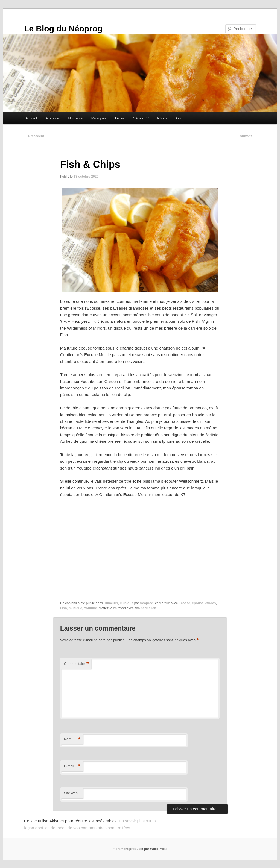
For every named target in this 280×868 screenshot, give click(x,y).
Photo (162, 118)
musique (126, 603)
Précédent (34, 136)
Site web (71, 793)
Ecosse (184, 603)
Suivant (248, 136)
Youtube (90, 608)
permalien (148, 608)
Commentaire (76, 664)
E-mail (72, 766)
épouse (198, 603)
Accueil (31, 118)
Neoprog (146, 603)
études (211, 603)
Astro (179, 118)
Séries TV (141, 118)
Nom (72, 739)
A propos (53, 118)
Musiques (99, 118)
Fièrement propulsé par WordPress (140, 849)
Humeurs (75, 118)
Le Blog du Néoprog (63, 29)
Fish (64, 608)
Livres (120, 118)
